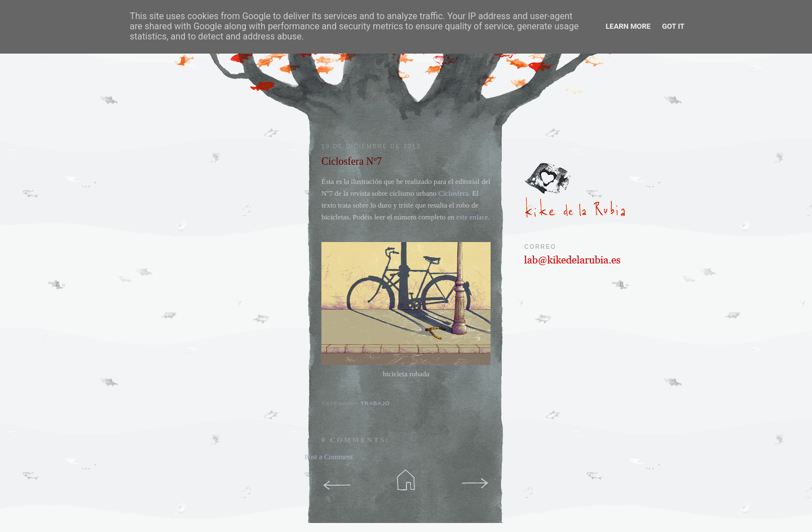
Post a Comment (329, 457)
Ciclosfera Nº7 (352, 161)
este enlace (472, 217)
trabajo (375, 403)
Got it (673, 26)
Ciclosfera (453, 193)
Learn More (628, 26)
